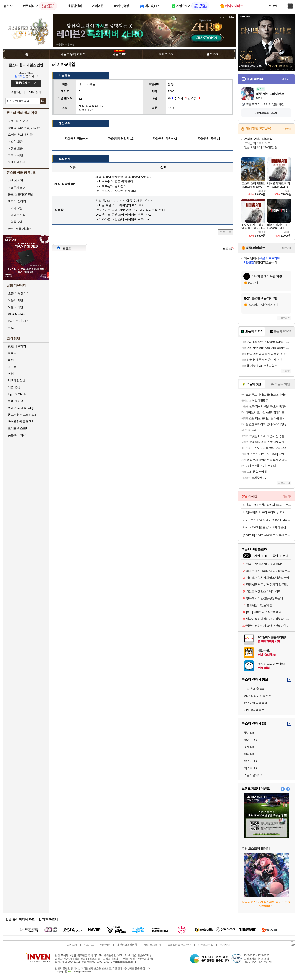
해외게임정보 (17, 380)
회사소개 (72, 945)
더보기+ (286, 79)
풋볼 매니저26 (17, 435)
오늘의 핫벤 (15, 300)
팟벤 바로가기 (17, 346)
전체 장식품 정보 (254, 710)
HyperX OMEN (17, 394)
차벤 (11, 360)
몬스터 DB (250, 761)
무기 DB (249, 733)
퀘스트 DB (250, 768)
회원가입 (16, 92)
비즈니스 (89, 945)
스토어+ (286, 129)
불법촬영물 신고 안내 (179, 945)
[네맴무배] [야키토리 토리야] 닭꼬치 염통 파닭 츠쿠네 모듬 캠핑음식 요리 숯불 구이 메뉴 (267, 512)
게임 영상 (14, 387)
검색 (43, 101)
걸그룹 (12, 367)
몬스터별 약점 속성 (256, 703)
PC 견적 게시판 (18, 321)
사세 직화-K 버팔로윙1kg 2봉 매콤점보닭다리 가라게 (267, 527)
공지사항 (225, 945)
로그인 (273, 6)
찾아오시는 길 (205, 945)
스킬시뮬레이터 (254, 775)
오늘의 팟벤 (15, 307)
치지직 (12, 353)
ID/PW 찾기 (35, 92)
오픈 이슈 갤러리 (19, 293)
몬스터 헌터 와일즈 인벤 (26, 65)
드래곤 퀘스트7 (18, 428)
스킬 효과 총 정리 (254, 689)
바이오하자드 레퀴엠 (21, 421)
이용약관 (105, 945)
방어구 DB (250, 740)
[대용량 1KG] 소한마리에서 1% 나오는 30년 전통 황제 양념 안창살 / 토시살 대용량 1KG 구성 (267, 505)
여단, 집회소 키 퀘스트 (257, 696)
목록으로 (226, 232)
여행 (11, 374)
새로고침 (283, 318)
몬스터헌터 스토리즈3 (22, 415)
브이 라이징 (15, 401)
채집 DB (249, 754)
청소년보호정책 (152, 945)
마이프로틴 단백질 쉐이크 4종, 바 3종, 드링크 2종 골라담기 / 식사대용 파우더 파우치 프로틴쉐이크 (267, 520)
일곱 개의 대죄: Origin (22, 408)
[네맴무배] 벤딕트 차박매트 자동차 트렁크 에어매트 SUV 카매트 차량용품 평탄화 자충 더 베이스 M (267, 535)
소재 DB (249, 747)
